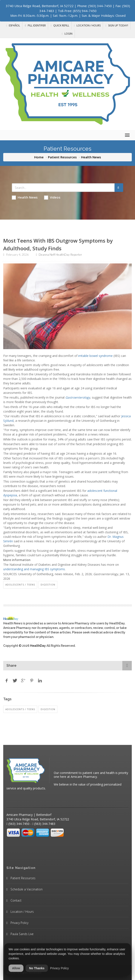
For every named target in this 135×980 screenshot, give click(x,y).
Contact (16, 900)
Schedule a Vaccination (26, 889)
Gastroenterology (78, 397)
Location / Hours (87, 25)
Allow (16, 968)
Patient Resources (62, 157)
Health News (25, 197)
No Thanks (37, 968)
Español (13, 25)
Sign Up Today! (117, 25)
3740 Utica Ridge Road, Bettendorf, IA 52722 (40, 6)
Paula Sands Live (22, 934)
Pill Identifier (35, 25)
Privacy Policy (19, 923)
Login (67, 34)
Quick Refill (60, 25)
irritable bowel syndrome (95, 356)
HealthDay (38, 646)
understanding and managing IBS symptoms (34, 569)
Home (39, 157)
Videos (52, 197)
